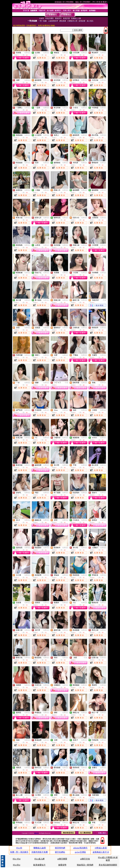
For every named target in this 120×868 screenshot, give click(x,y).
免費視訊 (27, 53)
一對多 (104, 300)
